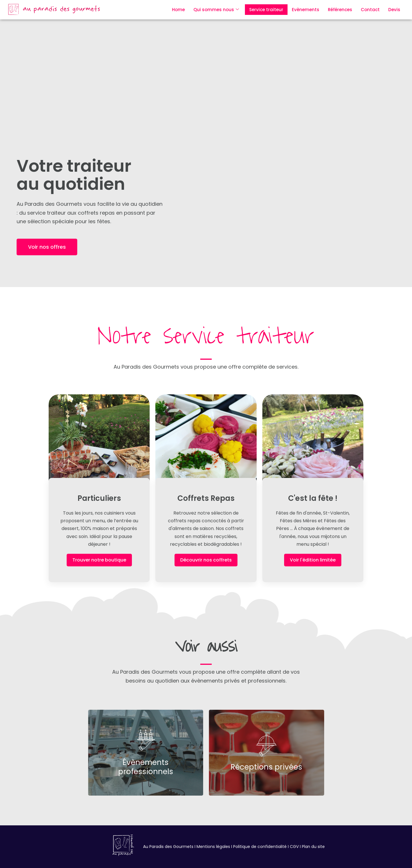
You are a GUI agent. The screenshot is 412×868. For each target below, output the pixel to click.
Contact (370, 10)
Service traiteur (266, 10)
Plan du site (313, 847)
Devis (394, 10)
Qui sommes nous (216, 10)
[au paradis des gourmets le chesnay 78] (123, 845)
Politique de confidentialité (260, 847)
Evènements (306, 10)
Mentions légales (213, 847)
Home (178, 10)
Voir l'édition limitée (313, 560)
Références (340, 10)
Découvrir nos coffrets (206, 560)
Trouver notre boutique (99, 560)
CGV (294, 847)
